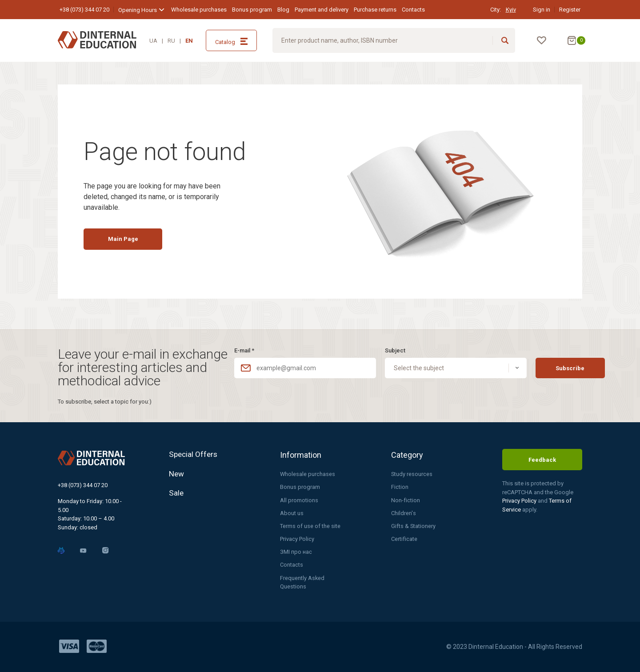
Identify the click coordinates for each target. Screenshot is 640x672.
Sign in (542, 10)
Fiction (400, 486)
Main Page (128, 242)
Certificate (404, 538)
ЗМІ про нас (296, 551)
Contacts (413, 10)
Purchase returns (375, 10)
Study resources (412, 473)
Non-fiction (406, 499)
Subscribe (544, 367)
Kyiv (511, 10)
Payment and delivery (322, 10)
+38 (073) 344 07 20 (84, 10)
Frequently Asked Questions (302, 582)
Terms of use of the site (310, 525)
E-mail (244, 349)
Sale (176, 495)
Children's (403, 512)
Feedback (542, 458)
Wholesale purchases (199, 10)
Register (570, 10)
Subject (381, 349)
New (177, 474)
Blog (283, 10)
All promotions (299, 499)
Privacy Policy (297, 538)
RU (171, 41)
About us (292, 512)
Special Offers (194, 454)
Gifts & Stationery (414, 525)
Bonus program (252, 10)
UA (153, 41)
